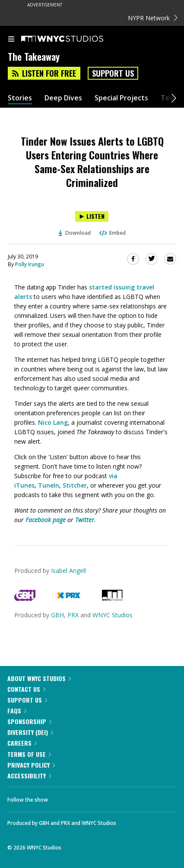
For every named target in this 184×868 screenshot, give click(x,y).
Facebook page (46, 520)
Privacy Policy (31, 765)
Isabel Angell (68, 571)
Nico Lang (53, 422)
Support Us (113, 73)
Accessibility (29, 776)
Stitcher (75, 485)
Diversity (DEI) (30, 732)
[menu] (11, 40)
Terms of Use (29, 754)
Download (75, 233)
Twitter (85, 520)
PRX (73, 615)
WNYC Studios (113, 615)
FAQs (17, 711)
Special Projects (121, 98)
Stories (20, 98)
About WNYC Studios (39, 678)
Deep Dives (63, 98)
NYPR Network (153, 18)
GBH (57, 615)
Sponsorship (29, 721)
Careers (22, 743)
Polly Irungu (30, 264)
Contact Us (26, 689)
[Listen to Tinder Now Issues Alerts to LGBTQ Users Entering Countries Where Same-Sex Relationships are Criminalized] (92, 216)
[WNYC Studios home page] (73, 39)
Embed (112, 233)
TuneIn (49, 485)
